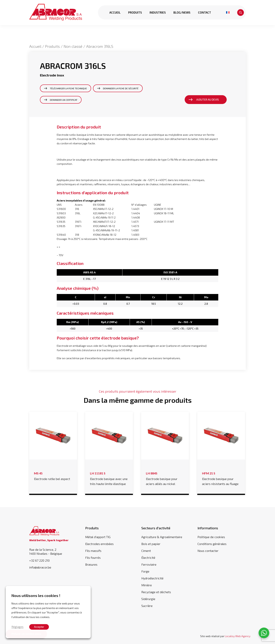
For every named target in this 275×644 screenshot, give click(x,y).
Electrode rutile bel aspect (53, 475)
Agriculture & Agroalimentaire (162, 537)
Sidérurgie (148, 599)
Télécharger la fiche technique (68, 88)
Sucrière (147, 606)
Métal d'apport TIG (98, 537)
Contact (204, 12)
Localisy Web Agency (238, 636)
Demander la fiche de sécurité (121, 88)
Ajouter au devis (208, 99)
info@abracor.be (40, 567)
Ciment (146, 551)
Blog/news (182, 12)
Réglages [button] (17, 627)
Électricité (148, 558)
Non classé (73, 46)
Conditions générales (212, 544)
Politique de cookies (211, 537)
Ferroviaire (149, 564)
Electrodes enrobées (99, 544)
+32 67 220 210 (39, 560)
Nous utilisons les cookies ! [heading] (36, 595)
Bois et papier (151, 544)
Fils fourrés (93, 558)
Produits (135, 12)
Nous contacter (208, 551)
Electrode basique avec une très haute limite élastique (109, 478)
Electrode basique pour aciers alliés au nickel (165, 478)
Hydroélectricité (152, 578)
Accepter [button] (39, 627)
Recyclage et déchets (156, 592)
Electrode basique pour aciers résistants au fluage (221, 478)
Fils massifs (93, 551)
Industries (157, 12)
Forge (145, 571)
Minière (147, 585)
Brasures (91, 564)
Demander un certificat (64, 100)
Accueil (115, 12)
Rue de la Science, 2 (53, 552)
